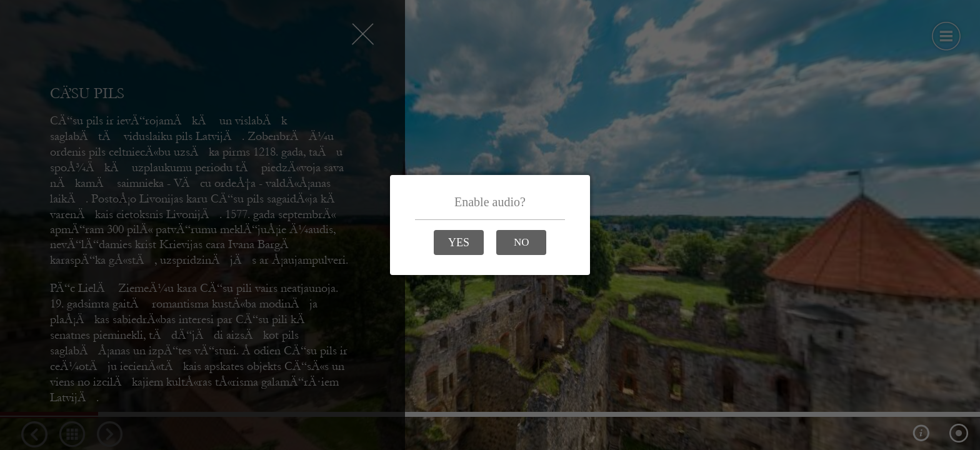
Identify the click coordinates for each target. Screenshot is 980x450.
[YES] (459, 242)
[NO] (521, 242)
